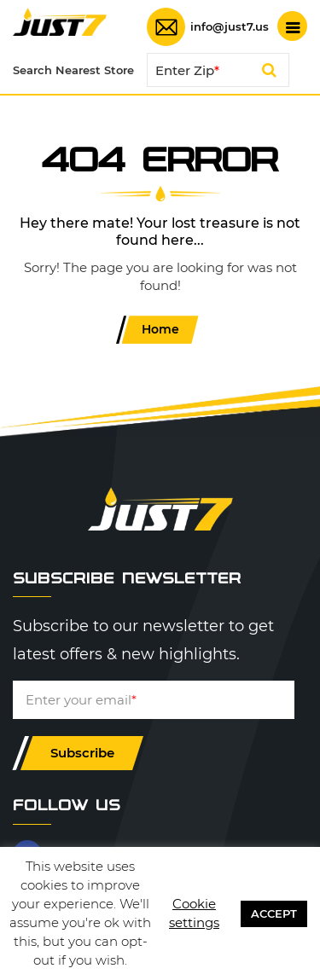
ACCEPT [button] (274, 913)
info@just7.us (230, 27)
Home (160, 329)
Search (269, 72)
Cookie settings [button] (194, 913)
